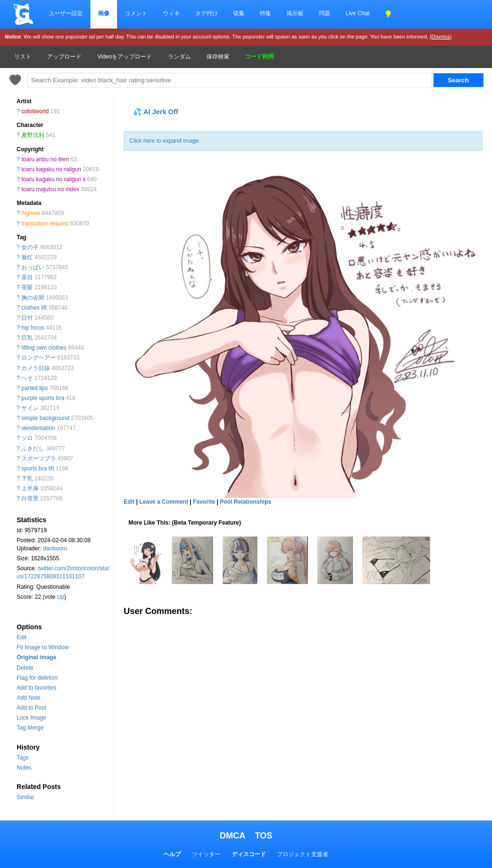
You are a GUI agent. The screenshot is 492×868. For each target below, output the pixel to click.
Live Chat (358, 13)
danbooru (55, 548)
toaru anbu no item (45, 159)
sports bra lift (38, 468)
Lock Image (31, 718)
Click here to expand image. (165, 141)
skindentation (38, 428)
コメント (136, 13)
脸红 (27, 257)
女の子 (30, 247)
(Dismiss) (441, 37)
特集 (266, 13)
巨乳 (27, 338)
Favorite (204, 502)
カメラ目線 (36, 368)
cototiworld (35, 111)
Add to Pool (31, 708)
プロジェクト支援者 (303, 854)
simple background (45, 418)
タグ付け (207, 13)
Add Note (29, 698)
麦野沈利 (33, 135)
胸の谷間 (33, 298)
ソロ (27, 438)
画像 (104, 13)
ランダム (179, 57)
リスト (23, 57)
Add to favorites (36, 688)
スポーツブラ (39, 458)
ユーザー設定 (66, 13)
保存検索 (218, 57)
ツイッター (206, 854)
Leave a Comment (164, 502)
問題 (325, 13)
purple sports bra (43, 398)
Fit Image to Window (43, 647)
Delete (25, 668)
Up (61, 597)
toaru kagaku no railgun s (54, 179)
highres (31, 213)
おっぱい (33, 267)
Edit (22, 637)
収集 (239, 13)
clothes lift (34, 308)
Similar (25, 797)
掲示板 (295, 13)
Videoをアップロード (125, 57)
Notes (24, 768)
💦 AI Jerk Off (156, 112)
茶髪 (27, 287)
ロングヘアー (39, 358)
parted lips (34, 388)
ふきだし (33, 449)
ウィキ (171, 13)
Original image (36, 657)
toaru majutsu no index (50, 189)
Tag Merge (30, 728)
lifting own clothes (44, 348)
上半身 (30, 488)
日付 (27, 318)
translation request (45, 224)
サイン (30, 408)
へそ (27, 378)
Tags (23, 758)
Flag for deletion (37, 678)
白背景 (30, 498)
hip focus (33, 328)
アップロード (64, 57)
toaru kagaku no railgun (51, 169)
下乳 (27, 478)
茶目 (27, 277)
